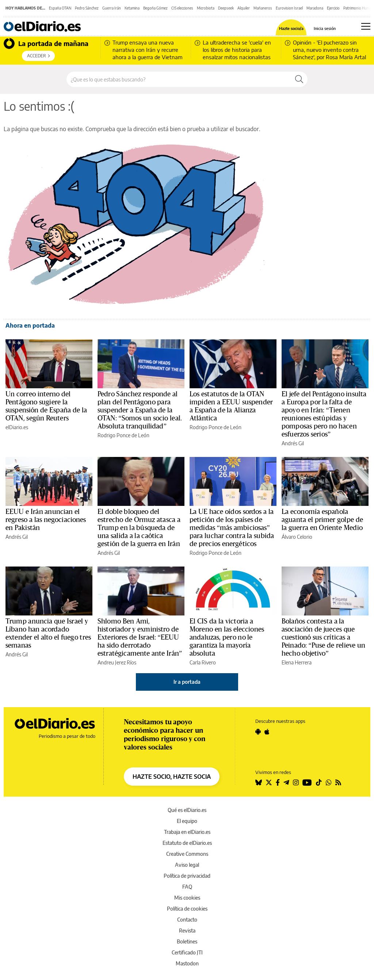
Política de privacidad (187, 876)
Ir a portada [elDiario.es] (187, 682)
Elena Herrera (297, 662)
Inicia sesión (325, 28)
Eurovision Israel (289, 8)
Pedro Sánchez (87, 8)
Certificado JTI (187, 952)
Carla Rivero (203, 662)
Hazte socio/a (291, 28)
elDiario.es (17, 427)
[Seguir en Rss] (338, 782)
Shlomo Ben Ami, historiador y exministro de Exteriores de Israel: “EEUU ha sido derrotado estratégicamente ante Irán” (140, 637)
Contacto (187, 920)
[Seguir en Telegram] (286, 782)
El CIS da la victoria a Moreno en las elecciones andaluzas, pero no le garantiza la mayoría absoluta (227, 637)
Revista (187, 931)
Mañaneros (263, 8)
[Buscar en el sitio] (179, 79)
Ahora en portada (30, 325)
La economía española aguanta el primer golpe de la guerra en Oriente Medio (322, 520)
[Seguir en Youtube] (307, 782)
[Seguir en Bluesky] (259, 782)
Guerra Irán (112, 8)
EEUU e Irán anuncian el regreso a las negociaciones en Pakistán (46, 520)
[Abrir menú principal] (366, 26)
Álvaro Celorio (297, 537)
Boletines (187, 941)
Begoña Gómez (155, 8)
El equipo (187, 821)
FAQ (187, 887)
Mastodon (187, 963)
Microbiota (206, 8)
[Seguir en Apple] (267, 732)
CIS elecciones (182, 8)
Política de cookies (187, 909)
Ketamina (132, 8)
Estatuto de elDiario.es (187, 843)
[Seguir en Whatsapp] (329, 782)
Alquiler (244, 8)
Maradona (315, 8)
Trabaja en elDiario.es (187, 832)
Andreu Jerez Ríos (117, 662)
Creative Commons (187, 854)
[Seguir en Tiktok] (319, 782)
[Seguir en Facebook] (278, 782)
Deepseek (226, 8)
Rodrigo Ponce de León (123, 435)
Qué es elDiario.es (187, 810)
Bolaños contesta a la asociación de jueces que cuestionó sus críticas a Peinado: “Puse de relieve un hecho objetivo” (323, 637)
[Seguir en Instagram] (296, 782)
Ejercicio (333, 8)
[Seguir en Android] (258, 732)
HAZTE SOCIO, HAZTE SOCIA (172, 777)
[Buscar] (299, 79)
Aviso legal (187, 865)
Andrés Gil (293, 443)
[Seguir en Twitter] (269, 782)
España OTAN (60, 8)
